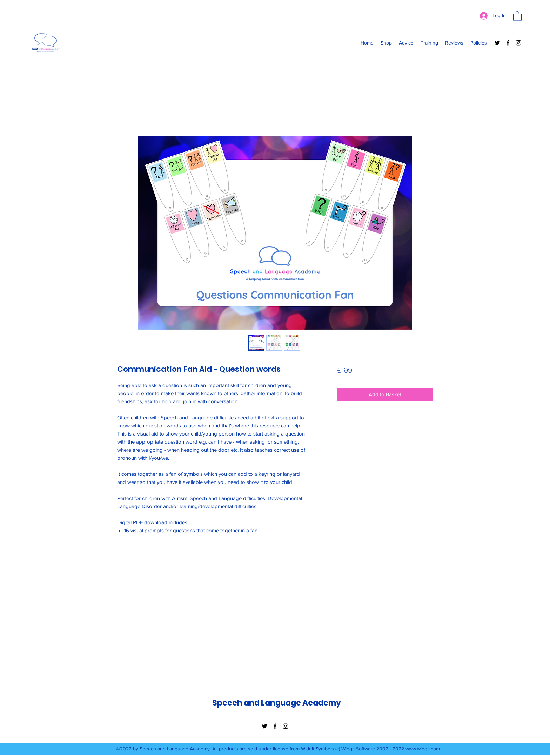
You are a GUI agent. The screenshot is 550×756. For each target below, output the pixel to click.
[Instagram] (518, 43)
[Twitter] (497, 43)
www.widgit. (418, 749)
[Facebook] (508, 43)
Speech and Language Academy (277, 703)
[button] (517, 16)
